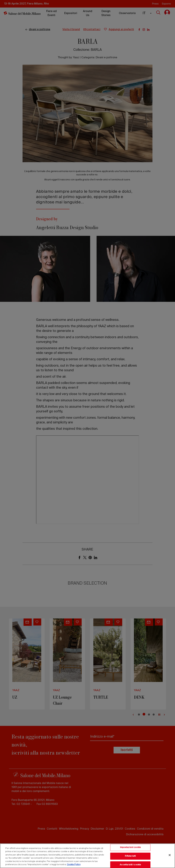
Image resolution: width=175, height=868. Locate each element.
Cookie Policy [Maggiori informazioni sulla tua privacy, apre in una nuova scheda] (74, 865)
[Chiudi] (170, 855)
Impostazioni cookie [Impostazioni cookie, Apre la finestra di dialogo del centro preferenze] (130, 848)
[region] (87, 856)
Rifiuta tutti (130, 856)
